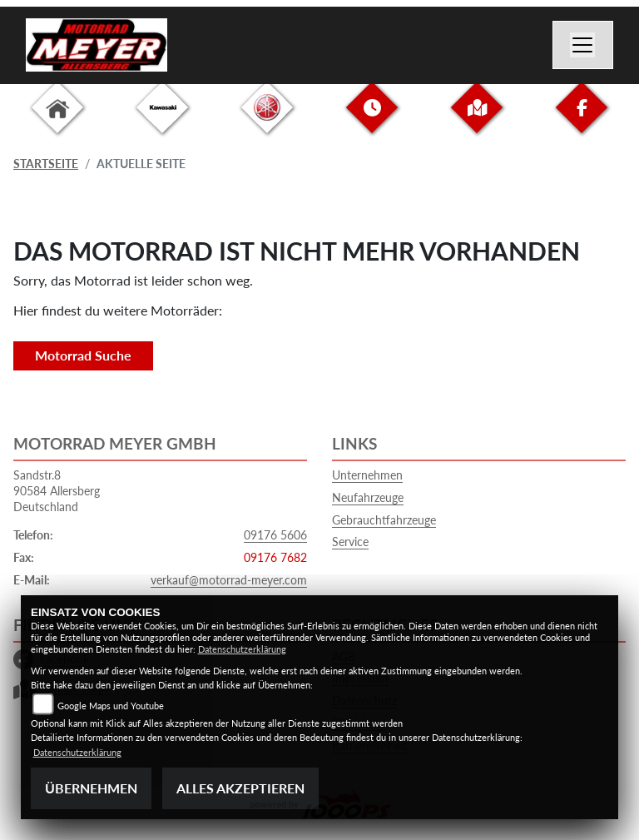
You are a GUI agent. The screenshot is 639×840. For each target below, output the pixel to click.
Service (350, 542)
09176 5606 (275, 535)
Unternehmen (367, 475)
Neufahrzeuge (368, 497)
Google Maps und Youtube (111, 706)
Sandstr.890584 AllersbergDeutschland (57, 490)
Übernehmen (91, 788)
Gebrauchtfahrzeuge (384, 520)
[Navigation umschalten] (583, 45)
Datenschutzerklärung (242, 649)
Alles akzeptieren (240, 788)
